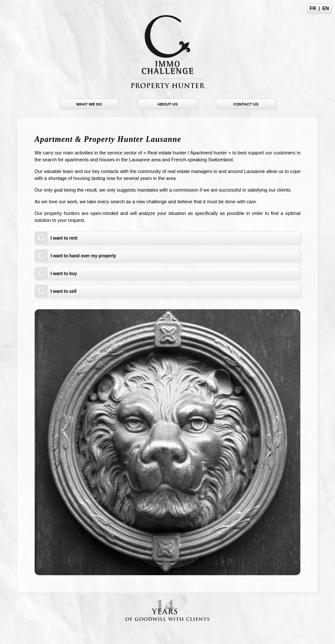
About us (168, 104)
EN (326, 8)
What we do (89, 104)
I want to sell (64, 291)
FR (313, 8)
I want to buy (64, 274)
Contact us (246, 104)
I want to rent (64, 238)
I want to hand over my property (84, 256)
